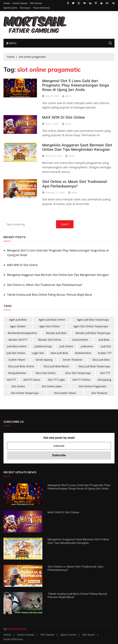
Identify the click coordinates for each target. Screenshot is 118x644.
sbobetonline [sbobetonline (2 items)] (83, 353)
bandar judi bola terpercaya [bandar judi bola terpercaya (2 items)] (93, 333)
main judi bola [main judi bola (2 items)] (59, 353)
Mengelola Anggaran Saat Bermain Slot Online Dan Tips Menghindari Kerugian (77, 147)
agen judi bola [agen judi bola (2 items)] (18, 320)
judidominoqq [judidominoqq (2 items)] (43, 346)
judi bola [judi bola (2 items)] (104, 340)
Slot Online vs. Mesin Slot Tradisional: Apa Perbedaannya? (75, 184)
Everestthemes (17, 629)
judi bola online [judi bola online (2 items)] (17, 346)
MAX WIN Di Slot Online (63, 117)
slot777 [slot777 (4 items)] (11, 380)
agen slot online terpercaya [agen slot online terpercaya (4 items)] (91, 326)
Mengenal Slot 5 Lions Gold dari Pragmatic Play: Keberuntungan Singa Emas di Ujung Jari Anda (76, 85)
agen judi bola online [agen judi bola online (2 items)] (52, 320)
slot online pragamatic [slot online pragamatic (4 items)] (93, 386)
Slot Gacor (25, 8)
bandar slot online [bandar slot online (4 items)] (50, 340)
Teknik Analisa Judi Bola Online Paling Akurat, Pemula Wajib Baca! (50, 295)
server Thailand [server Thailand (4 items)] (72, 360)
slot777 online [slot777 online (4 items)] (81, 380)
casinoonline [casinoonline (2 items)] (80, 340)
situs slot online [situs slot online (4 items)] (46, 373)
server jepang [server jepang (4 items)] (44, 360)
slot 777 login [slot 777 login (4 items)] (56, 380)
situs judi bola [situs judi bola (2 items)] (101, 360)
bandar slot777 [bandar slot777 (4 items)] (18, 340)
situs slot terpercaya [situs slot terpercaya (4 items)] (78, 373)
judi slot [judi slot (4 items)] (106, 346)
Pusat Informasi (41, 8)
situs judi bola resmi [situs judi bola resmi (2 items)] (56, 366)
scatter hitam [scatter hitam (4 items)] (17, 360)
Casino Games (20, 3)
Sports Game (10, 8)
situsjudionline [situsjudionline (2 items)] (17, 373)
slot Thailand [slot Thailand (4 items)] (99, 393)
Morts (68, 96)
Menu (11, 43)
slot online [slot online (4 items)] (18, 386)
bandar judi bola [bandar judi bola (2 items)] (56, 333)
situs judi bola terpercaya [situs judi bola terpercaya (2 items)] (94, 366)
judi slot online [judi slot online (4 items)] (16, 353)
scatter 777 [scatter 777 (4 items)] (105, 353)
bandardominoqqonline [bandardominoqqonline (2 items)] (22, 333)
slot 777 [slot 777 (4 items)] (105, 373)
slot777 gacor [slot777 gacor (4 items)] (32, 380)
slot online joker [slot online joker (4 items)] (52, 386)
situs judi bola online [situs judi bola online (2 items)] (21, 366)
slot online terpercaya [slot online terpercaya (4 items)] (25, 393)
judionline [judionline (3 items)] (87, 346)
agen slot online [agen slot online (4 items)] (50, 326)
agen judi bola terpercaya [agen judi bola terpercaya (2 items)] (93, 320)
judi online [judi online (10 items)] (66, 346)
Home (7, 3)
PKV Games (36, 3)
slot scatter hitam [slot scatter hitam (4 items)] (65, 393)
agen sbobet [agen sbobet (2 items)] (18, 326)
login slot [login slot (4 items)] (38, 353)
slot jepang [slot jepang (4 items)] (104, 380)
